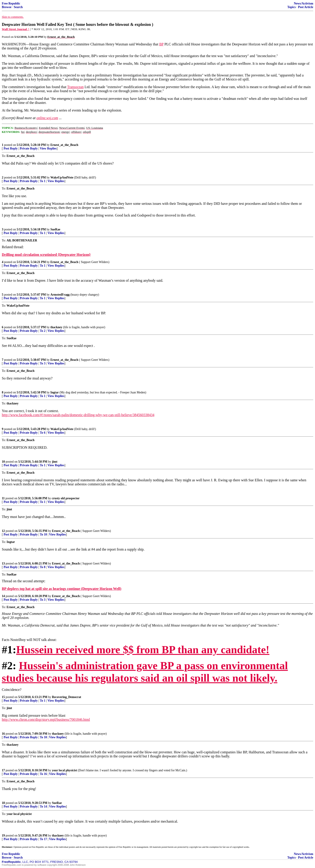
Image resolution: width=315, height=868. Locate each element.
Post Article (306, 7)
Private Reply (29, 148)
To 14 (43, 807)
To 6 (43, 433)
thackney (56, 327)
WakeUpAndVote (62, 177)
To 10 (43, 534)
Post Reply (11, 148)
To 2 (43, 331)
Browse (7, 7)
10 (3, 462)
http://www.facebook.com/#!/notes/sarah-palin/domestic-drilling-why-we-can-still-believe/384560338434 (78, 415)
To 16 (43, 774)
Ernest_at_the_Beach (64, 145)
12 (3, 531)
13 (3, 563)
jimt (55, 462)
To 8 (43, 567)
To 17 (43, 839)
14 (3, 596)
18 (3, 803)
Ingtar (55, 392)
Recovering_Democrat (67, 697)
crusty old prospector (66, 498)
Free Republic (11, 3)
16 (3, 734)
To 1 (43, 181)
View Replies (48, 148)
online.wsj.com (47, 118)
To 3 (43, 363)
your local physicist (65, 770)
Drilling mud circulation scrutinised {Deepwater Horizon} (46, 255)
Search (18, 7)
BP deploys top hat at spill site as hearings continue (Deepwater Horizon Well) (62, 589)
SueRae (55, 229)
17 (3, 770)
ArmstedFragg (60, 295)
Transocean (75, 87)
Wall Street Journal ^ (16, 29)
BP (161, 44)
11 (3, 498)
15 (3, 697)
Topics (291, 7)
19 (3, 836)
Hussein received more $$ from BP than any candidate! (143, 650)
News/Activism (304, 3)
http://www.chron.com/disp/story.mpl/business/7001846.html (46, 720)
